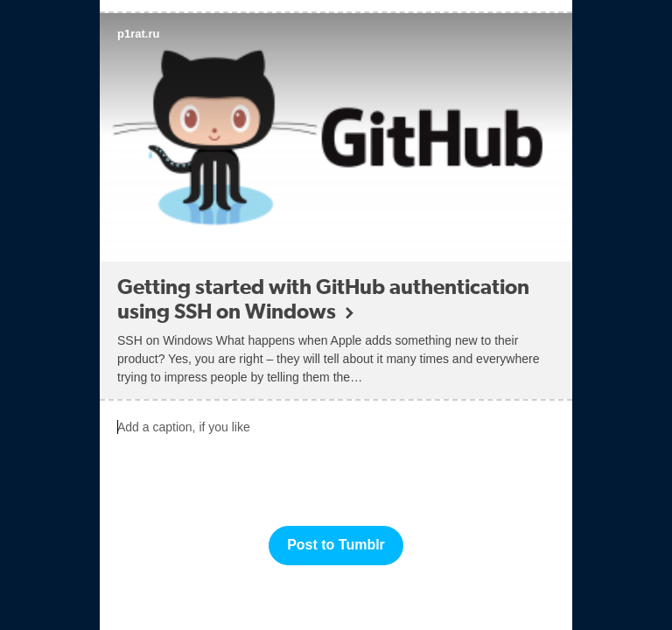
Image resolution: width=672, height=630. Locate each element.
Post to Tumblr (336, 545)
